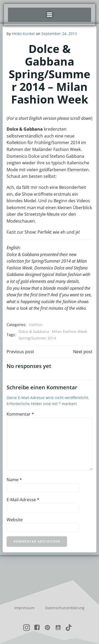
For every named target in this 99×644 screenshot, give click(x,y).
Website (15, 520)
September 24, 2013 (59, 34)
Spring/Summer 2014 (37, 338)
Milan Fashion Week (69, 331)
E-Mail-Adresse (23, 500)
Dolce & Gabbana (34, 331)
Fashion (36, 325)
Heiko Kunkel (23, 34)
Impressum (25, 608)
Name (14, 480)
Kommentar (20, 414)
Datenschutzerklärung (65, 608)
